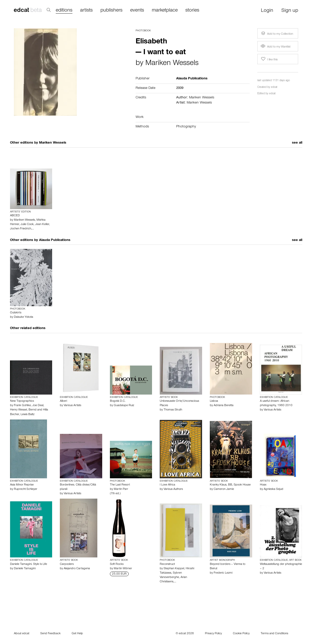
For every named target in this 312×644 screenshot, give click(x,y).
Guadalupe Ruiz (124, 406)
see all (297, 143)
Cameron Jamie (224, 489)
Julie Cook (27, 225)
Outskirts (16, 313)
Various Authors (173, 489)
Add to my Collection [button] (277, 33)
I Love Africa (167, 485)
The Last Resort (120, 485)
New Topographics (22, 401)
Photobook (143, 31)
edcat (274, 87)
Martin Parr (121, 489)
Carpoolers (67, 564)
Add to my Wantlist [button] (276, 47)
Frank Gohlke (22, 406)
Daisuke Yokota (23, 317)
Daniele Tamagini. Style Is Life (29, 564)
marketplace (165, 11)
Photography (186, 127)
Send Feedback (50, 634)
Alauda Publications (55, 240)
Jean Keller (42, 225)
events (137, 11)
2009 (180, 88)
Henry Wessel (18, 410)
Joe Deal (38, 406)
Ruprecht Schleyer (26, 489)
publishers (111, 11)
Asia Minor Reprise (22, 485)
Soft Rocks (117, 564)
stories (192, 11)
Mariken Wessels (172, 64)
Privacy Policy (213, 634)
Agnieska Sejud (273, 489)
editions (64, 11)
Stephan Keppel (174, 569)
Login (267, 11)
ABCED (15, 216)
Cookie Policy (241, 634)
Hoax (263, 485)
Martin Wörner (123, 569)
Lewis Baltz (27, 415)
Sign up (290, 11)
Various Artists (72, 406)
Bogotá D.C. (118, 401)
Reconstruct (167, 564)
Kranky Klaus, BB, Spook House (230, 485)
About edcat (22, 634)
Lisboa (214, 401)
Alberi (63, 401)
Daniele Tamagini (25, 569)
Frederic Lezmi (223, 573)
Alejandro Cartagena (77, 569)
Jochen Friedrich (21, 229)
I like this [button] (269, 59)
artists (86, 11)
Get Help (77, 634)
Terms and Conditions (274, 634)
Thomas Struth (173, 410)
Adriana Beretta (224, 406)
